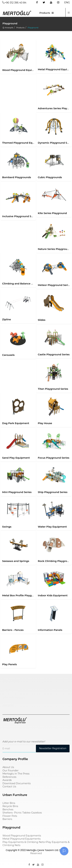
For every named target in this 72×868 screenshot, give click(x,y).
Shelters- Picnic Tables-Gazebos (22, 813)
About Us (8, 767)
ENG (67, 2)
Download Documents (17, 783)
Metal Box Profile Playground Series (25, 595)
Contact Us (9, 786)
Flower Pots (10, 816)
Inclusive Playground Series (20, 216)
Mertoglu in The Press (16, 774)
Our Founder (11, 770)
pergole (8, 705)
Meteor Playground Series (54, 285)
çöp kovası (10, 689)
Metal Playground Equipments (22, 839)
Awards (7, 780)
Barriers (7, 819)
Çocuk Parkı (11, 681)
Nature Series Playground (54, 249)
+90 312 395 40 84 (14, 3)
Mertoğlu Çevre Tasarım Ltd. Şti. (44, 850)
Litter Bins (9, 803)
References (9, 777)
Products (45, 13)
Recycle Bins (10, 806)
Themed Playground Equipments (23, 143)
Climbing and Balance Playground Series (28, 284)
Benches (8, 809)
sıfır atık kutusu (14, 697)
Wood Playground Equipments (22, 70)
